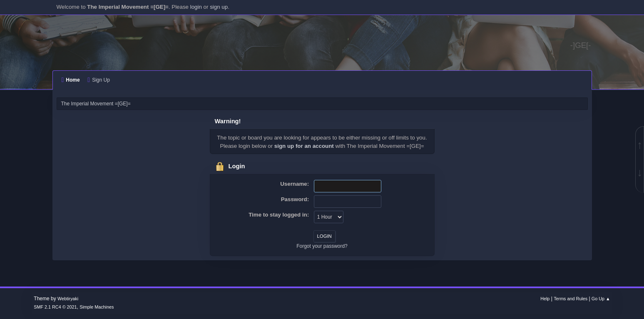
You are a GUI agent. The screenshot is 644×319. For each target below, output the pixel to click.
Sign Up (98, 80)
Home (71, 80)
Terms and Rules (571, 299)
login (196, 7)
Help (545, 299)
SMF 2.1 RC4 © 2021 (55, 307)
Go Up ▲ (601, 299)
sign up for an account (304, 146)
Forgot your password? (322, 246)
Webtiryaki (68, 299)
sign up (219, 7)
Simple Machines (97, 307)
